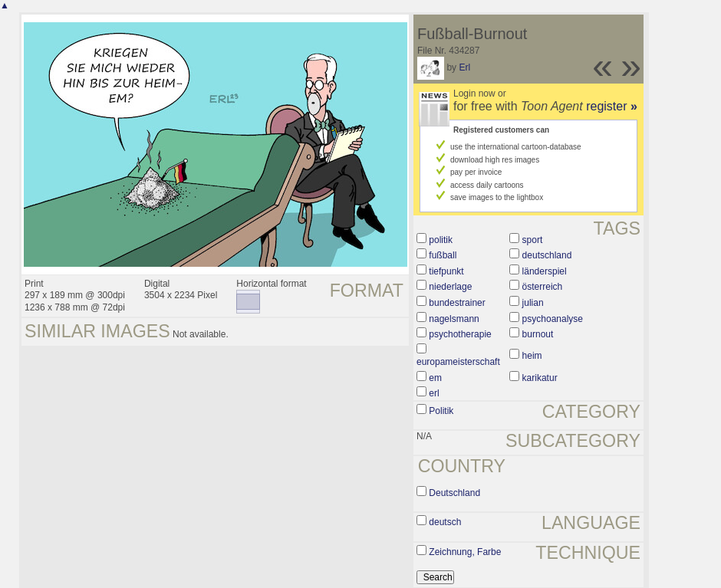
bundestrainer (457, 303)
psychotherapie (460, 334)
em (435, 378)
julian (533, 303)
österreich (543, 287)
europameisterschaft (458, 362)
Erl (464, 67)
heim (532, 356)
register (612, 106)
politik (441, 240)
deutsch (445, 522)
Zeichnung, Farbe (465, 552)
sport (533, 240)
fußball (443, 255)
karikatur (540, 378)
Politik (441, 411)
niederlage (450, 287)
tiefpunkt (446, 271)
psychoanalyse (553, 319)
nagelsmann (454, 319)
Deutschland (454, 493)
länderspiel (545, 271)
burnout (538, 334)
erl (434, 393)
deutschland (547, 255)
